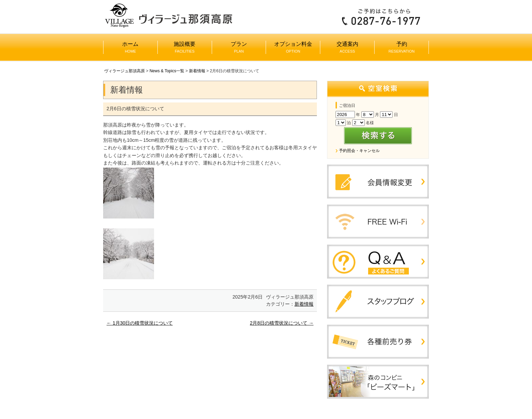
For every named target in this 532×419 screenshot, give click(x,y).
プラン (239, 47)
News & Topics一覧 (167, 71)
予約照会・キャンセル (359, 151)
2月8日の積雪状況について (282, 323)
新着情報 (197, 71)
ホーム (130, 47)
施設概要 (185, 47)
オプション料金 (293, 47)
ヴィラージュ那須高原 (125, 71)
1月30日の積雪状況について (140, 323)
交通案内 (347, 47)
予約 (402, 47)
